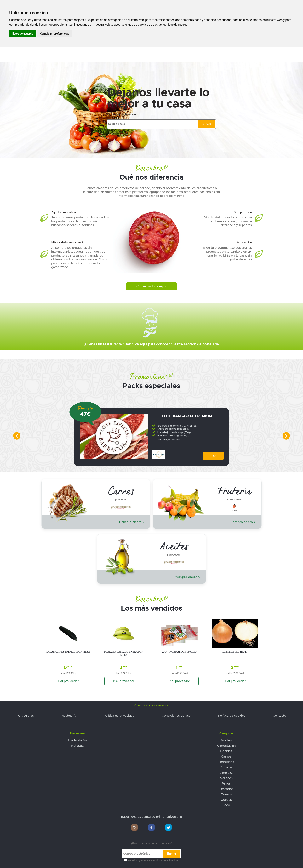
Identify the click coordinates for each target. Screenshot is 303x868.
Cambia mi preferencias (55, 34)
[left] (14, 436)
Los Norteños (78, 740)
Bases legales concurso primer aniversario (151, 817)
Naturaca (78, 746)
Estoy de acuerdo (23, 34)
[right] (289, 436)
